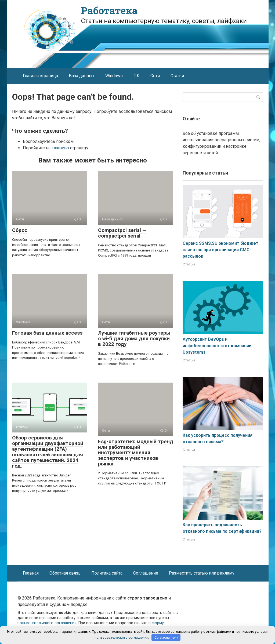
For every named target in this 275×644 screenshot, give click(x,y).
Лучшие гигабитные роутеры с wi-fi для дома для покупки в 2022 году (134, 338)
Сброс (20, 230)
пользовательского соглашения (47, 623)
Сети (155, 76)
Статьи (177, 76)
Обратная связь (65, 573)
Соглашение (146, 573)
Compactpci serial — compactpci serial (122, 233)
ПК (137, 76)
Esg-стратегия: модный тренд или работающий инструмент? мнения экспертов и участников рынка (136, 453)
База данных (82, 76)
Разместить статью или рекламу (202, 573)
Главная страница (40, 76)
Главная (31, 573)
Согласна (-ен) (166, 637)
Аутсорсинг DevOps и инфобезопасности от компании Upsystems (217, 346)
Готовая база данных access (47, 333)
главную (60, 148)
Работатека (109, 10)
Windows (114, 76)
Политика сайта (107, 573)
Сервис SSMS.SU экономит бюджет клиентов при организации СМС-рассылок (220, 250)
